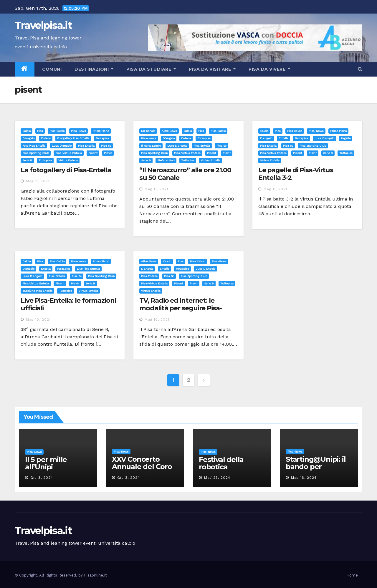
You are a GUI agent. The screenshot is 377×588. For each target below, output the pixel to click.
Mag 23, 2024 (217, 478)
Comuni (51, 69)
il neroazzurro (151, 146)
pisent (93, 153)
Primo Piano (101, 131)
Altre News (169, 131)
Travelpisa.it (43, 25)
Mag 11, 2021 (38, 181)
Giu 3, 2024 (42, 478)
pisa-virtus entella (69, 153)
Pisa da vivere (269, 69)
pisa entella (86, 146)
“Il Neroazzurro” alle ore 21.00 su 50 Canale (185, 174)
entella (46, 138)
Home (352, 575)
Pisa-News (78, 131)
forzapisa (102, 138)
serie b (27, 160)
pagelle (346, 138)
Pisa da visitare (212, 69)
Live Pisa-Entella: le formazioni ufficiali (68, 304)
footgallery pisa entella (73, 138)
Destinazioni (94, 69)
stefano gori (166, 160)
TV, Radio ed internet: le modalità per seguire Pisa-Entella (180, 308)
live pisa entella (88, 269)
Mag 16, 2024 (304, 478)
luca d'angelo (62, 146)
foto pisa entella (34, 146)
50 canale (148, 131)
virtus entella (68, 160)
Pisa (40, 131)
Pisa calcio (57, 131)
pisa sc (106, 146)
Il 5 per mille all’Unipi (46, 463)
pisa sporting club (36, 153)
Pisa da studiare (151, 69)
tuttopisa (45, 160)
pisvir (108, 153)
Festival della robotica (221, 463)
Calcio (27, 131)
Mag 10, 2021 (38, 319)
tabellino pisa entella (37, 291)
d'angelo (28, 138)
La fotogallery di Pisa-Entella (66, 170)
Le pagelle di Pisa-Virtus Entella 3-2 (296, 174)
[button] (360, 69)
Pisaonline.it (95, 575)
